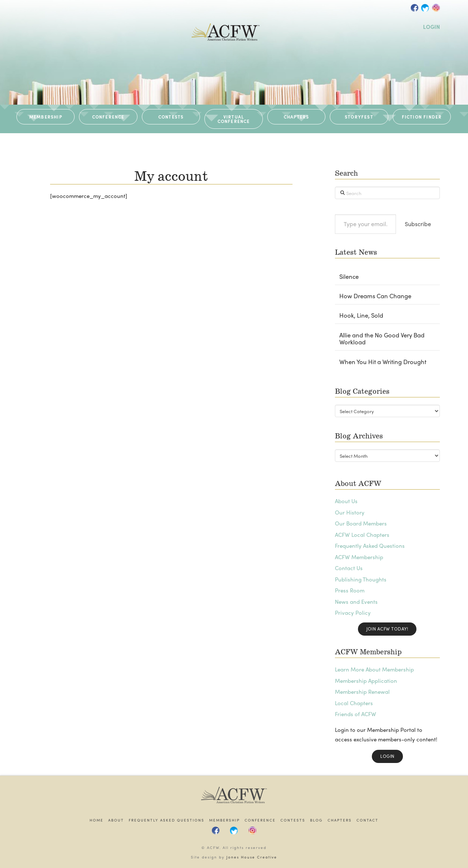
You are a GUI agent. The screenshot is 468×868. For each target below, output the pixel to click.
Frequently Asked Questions (370, 546)
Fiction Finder (422, 117)
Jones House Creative (252, 857)
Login (387, 756)
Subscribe (418, 224)
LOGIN (431, 27)
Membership (224, 820)
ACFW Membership (359, 557)
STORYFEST (359, 117)
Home (97, 820)
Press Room (350, 590)
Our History (350, 512)
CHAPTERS (297, 117)
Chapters (340, 820)
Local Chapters (354, 703)
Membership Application (366, 681)
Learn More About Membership (374, 669)
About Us (346, 501)
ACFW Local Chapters (362, 535)
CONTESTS (171, 117)
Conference (260, 820)
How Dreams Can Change (375, 296)
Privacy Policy (353, 613)
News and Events (356, 602)
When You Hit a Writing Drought (383, 362)
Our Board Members (361, 523)
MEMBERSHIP (46, 117)
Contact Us (349, 568)
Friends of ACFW (356, 714)
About (116, 820)
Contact (367, 820)
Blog (316, 820)
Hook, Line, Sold (361, 315)
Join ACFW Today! (387, 629)
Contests (293, 820)
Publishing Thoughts (361, 579)
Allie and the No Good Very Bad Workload (382, 339)
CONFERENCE (108, 117)
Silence (349, 277)
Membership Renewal (362, 692)
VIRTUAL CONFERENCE (234, 119)
